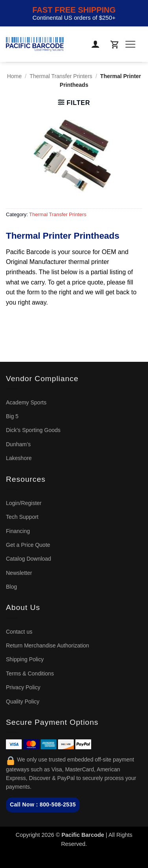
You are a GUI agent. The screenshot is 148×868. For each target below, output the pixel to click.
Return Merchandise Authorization (48, 645)
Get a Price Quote (28, 545)
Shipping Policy (25, 659)
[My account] (96, 44)
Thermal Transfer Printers (61, 76)
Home (14, 76)
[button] (114, 44)
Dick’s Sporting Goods (33, 430)
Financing (18, 531)
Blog (11, 587)
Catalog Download (28, 559)
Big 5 (12, 416)
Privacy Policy (23, 687)
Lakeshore (19, 458)
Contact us (19, 632)
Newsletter (19, 573)
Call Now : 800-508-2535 (43, 804)
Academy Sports (26, 402)
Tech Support (22, 517)
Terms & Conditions (30, 673)
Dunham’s (18, 444)
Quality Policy (23, 702)
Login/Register (24, 503)
